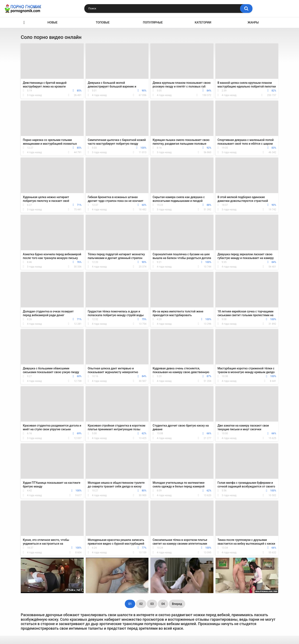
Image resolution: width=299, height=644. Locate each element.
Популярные (153, 22)
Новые (53, 22)
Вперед (177, 604)
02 (141, 604)
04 (163, 604)
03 (152, 604)
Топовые (103, 22)
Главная (24, 23)
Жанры (253, 22)
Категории (203, 22)
